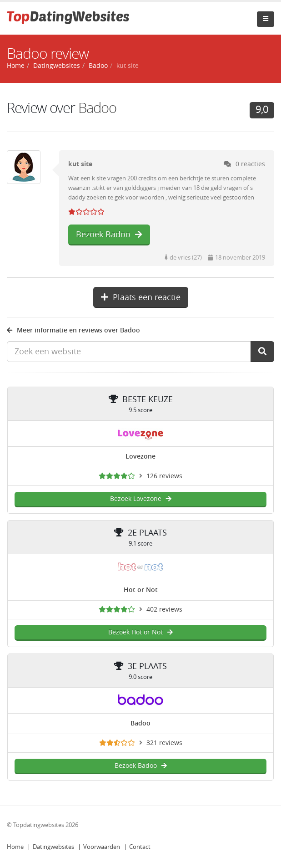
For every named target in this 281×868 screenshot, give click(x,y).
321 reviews (164, 743)
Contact (140, 847)
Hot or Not (141, 590)
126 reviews (164, 476)
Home (15, 847)
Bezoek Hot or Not (140, 632)
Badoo (98, 66)
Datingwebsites (53, 847)
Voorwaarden (102, 847)
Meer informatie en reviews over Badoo (73, 330)
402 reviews (164, 610)
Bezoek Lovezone (141, 499)
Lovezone (140, 457)
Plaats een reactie (141, 297)
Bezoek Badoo (109, 235)
